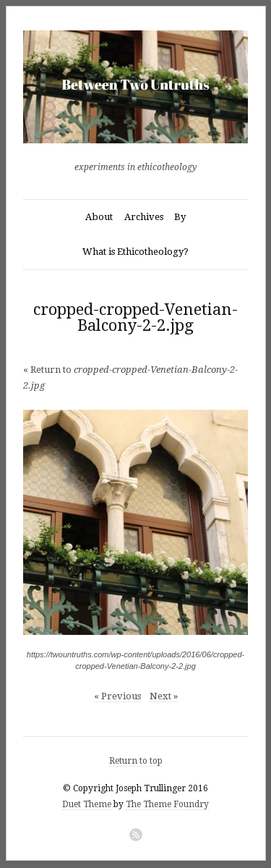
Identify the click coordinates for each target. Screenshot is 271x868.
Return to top (136, 761)
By (180, 217)
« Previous (117, 696)
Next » (164, 696)
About (99, 217)
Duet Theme (87, 804)
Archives (144, 217)
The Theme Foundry (167, 804)
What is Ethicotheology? (135, 252)
